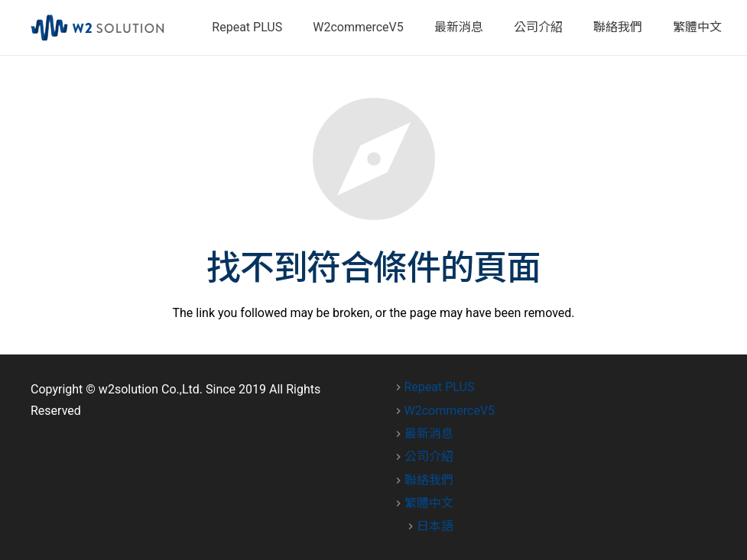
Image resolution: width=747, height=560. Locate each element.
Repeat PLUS (440, 387)
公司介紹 (429, 456)
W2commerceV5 (450, 411)
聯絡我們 (429, 480)
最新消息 (429, 434)
